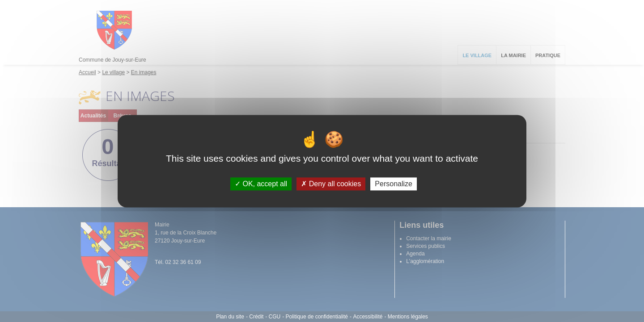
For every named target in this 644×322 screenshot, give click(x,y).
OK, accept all (261, 184)
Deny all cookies (331, 184)
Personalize (394, 184)
